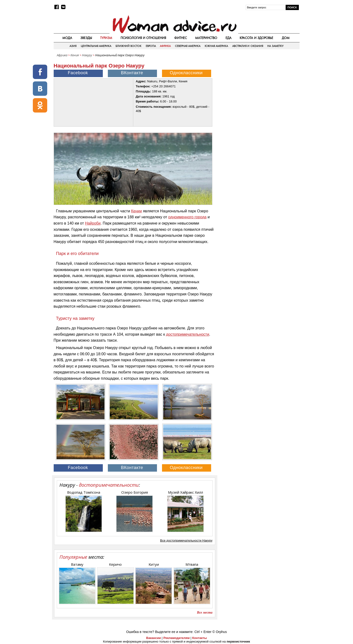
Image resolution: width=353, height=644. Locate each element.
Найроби (93, 223)
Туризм (106, 38)
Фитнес (181, 38)
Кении (136, 211)
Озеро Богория (135, 492)
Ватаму (77, 564)
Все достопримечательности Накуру (186, 540)
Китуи (154, 564)
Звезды (86, 38)
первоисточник (238, 641)
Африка (165, 46)
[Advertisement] (259, 93)
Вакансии (153, 638)
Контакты (200, 638)
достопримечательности (188, 334)
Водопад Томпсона (84, 492)
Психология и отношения (143, 38)
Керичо (115, 564)
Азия (73, 46)
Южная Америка (216, 46)
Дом (286, 38)
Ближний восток (128, 46)
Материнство (206, 38)
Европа (151, 46)
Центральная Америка (96, 46)
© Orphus (220, 632)
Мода (67, 38)
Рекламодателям (176, 638)
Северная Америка (188, 46)
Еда (229, 38)
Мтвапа (192, 564)
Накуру (87, 55)
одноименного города (187, 217)
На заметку (275, 46)
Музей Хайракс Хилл (185, 492)
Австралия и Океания (248, 46)
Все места (205, 613)
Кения (75, 55)
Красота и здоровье (256, 38)
